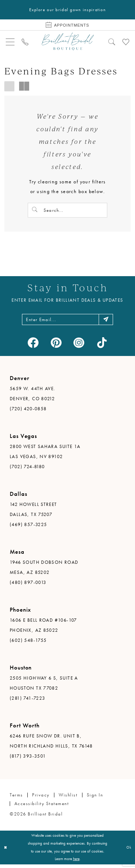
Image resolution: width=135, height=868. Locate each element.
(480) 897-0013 (28, 586)
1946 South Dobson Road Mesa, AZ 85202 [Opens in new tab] (44, 571)
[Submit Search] (35, 211)
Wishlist (68, 798)
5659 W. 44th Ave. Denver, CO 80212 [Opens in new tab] (33, 397)
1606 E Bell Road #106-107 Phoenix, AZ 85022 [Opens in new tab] (43, 629)
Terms (16, 798)
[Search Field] (67, 211)
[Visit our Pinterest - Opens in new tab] (56, 346)
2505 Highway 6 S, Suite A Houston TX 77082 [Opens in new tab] (44, 687)
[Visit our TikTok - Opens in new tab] (102, 346)
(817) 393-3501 (28, 760)
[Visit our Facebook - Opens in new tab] (33, 346)
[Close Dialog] (6, 851)
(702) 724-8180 (27, 470)
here (76, 862)
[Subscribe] (110, 322)
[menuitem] (10, 42)
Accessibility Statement (42, 807)
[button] (10, 42)
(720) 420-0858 (28, 412)
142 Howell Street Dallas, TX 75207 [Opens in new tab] (33, 513)
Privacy (41, 798)
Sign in (95, 798)
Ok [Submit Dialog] (128, 851)
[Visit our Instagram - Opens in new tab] (79, 346)
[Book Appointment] (67, 26)
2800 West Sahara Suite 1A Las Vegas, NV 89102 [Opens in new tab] (45, 455)
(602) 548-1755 (28, 644)
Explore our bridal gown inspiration (67, 10)
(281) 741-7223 (27, 702)
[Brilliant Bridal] (67, 42)
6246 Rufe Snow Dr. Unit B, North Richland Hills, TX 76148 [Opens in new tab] (51, 744)
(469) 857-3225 (28, 528)
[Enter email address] (68, 322)
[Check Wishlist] (126, 42)
